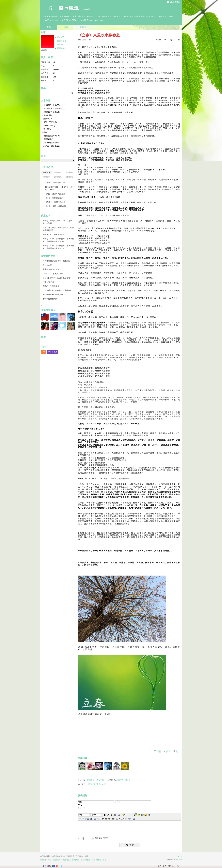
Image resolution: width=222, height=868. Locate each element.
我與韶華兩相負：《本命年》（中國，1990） (59, 188)
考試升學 (100, 780)
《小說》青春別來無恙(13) (54, 108)
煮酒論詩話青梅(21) (52, 136)
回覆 (159, 752)
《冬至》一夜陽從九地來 (55, 202)
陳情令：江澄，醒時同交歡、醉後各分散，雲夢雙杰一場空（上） (58, 247)
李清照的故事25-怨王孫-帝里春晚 (56, 278)
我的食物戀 (47, 265)
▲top (180, 856)
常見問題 (66, 860)
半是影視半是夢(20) (52, 105)
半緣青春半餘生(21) (52, 112)
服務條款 (75, 860)
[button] (85, 815)
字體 (81, 815)
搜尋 (72, 93)
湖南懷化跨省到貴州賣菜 (53, 295)
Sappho (44, 50)
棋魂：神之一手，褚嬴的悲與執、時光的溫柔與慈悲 (58, 229)
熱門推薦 (69, 177)
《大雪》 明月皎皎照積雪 (55, 206)
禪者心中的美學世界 (51, 286)
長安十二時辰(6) (50, 122)
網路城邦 (172, 866)
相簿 (66, 27)
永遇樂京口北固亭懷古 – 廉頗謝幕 (57, 261)
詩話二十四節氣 (124, 780)
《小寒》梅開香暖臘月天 (55, 198)
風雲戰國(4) (48, 139)
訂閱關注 (61, 44)
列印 (178, 752)
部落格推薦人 (48, 310)
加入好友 (61, 37)
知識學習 (91, 780)
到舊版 (87, 9)
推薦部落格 (62, 41)
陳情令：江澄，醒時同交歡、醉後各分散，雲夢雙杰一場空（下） (58, 240)
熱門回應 (58, 177)
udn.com (179, 860)
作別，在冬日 (48, 282)
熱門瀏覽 (47, 177)
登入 (159, 866)
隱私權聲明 (96, 860)
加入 (165, 866)
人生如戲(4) (48, 115)
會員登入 (82, 808)
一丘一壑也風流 (62, 8)
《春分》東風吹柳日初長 (55, 183)
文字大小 (95, 815)
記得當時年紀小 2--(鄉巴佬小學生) (57, 290)
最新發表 (47, 172)
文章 (49, 27)
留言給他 (61, 48)
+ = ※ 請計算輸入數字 (93, 838)
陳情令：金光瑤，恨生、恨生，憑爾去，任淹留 (57, 222)
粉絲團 (48, 866)
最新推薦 (69, 172)
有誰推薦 (83, 758)
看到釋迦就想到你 (50, 299)
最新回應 (58, 172)
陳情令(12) (48, 119)
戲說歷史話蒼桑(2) (51, 143)
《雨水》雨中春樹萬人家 (96, 784)
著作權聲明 (85, 860)
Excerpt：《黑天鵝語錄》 (53, 274)
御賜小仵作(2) (49, 126)
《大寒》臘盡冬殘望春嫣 (55, 194)
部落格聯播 (53, 352)
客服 (105, 860)
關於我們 (57, 860)
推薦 (168, 752)
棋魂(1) (46, 132)
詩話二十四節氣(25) (52, 146)
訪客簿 (83, 27)
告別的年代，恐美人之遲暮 (54, 234)
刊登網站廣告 (46, 860)
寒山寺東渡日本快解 (51, 269)
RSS (44, 352)
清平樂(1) (47, 129)
